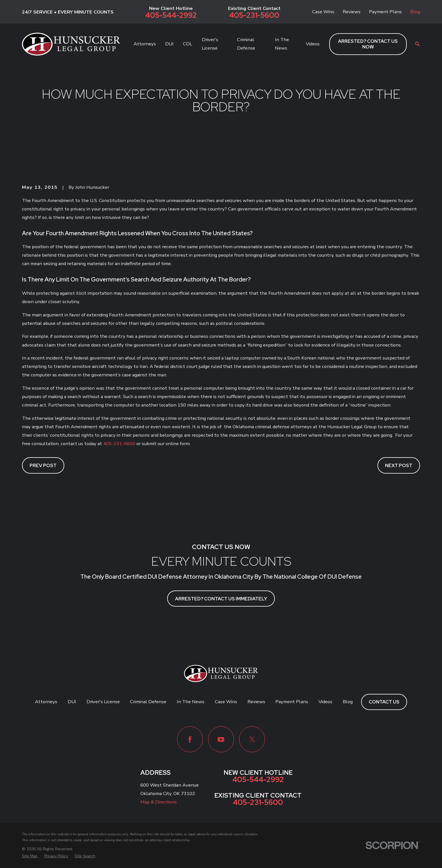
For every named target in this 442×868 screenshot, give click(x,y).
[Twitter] (252, 739)
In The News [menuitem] (282, 44)
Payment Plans (385, 12)
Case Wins (323, 12)
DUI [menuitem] (169, 44)
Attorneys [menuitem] (145, 44)
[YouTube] (221, 739)
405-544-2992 (171, 15)
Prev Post (43, 465)
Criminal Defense (148, 702)
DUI (72, 702)
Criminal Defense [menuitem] (246, 44)
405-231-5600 (254, 15)
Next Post (399, 465)
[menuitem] (30, 856)
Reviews (352, 12)
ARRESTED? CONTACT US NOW (368, 44)
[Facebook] (190, 739)
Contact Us (384, 702)
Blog (415, 12)
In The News (191, 702)
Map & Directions (159, 802)
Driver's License (103, 702)
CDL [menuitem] (188, 44)
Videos (325, 702)
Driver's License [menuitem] (210, 44)
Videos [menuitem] (313, 44)
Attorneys (46, 702)
